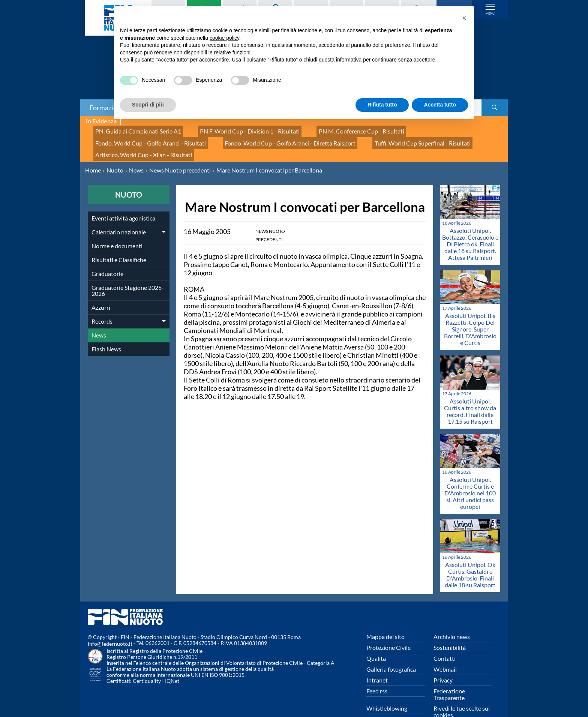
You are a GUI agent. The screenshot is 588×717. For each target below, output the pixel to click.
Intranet (377, 662)
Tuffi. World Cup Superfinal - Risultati (271, 138)
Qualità (376, 640)
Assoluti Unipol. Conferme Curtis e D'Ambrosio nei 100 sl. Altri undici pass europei (470, 474)
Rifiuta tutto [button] (382, 105)
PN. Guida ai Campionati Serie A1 (132, 130)
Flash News (106, 330)
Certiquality (147, 662)
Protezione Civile (388, 629)
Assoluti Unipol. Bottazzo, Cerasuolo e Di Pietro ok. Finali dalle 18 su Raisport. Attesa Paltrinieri (470, 226)
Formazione (107, 108)
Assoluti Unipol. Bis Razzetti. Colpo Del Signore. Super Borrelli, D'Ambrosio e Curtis (470, 311)
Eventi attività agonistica (123, 199)
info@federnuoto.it (110, 625)
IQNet (172, 662)
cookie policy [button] (224, 38)
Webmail (445, 651)
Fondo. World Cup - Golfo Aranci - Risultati (435, 130)
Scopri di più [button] (148, 105)
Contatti (445, 640)
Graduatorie (107, 255)
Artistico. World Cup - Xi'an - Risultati (374, 138)
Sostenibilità (450, 629)
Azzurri (101, 289)
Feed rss (377, 673)
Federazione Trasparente (449, 676)
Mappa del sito (385, 618)
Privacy (443, 662)
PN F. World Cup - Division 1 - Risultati (232, 130)
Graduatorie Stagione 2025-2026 (128, 272)
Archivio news (452, 618)
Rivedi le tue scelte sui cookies (462, 693)
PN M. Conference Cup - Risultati (331, 130)
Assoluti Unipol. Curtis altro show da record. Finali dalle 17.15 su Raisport (470, 392)
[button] (464, 18)
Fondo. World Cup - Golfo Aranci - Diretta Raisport (153, 138)
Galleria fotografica (391, 651)
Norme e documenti (117, 227)
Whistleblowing (387, 690)
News (99, 316)
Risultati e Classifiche (119, 241)
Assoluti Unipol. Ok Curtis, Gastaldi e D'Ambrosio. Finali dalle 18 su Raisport (470, 556)
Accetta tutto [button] (440, 105)
